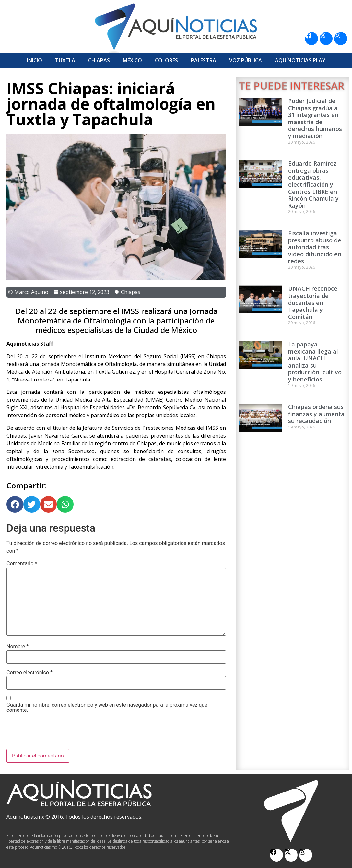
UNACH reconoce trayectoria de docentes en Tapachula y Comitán (313, 302)
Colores (166, 60)
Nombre (18, 647)
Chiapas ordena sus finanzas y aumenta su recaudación (316, 414)
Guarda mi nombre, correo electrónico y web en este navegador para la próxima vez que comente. (107, 708)
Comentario (22, 564)
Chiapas (99, 60)
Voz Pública (246, 60)
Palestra (204, 60)
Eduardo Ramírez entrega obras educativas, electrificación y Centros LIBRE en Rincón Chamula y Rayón (313, 184)
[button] (15, 504)
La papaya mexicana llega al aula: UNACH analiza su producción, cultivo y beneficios (315, 362)
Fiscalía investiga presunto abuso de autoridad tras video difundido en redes (315, 247)
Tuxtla (65, 60)
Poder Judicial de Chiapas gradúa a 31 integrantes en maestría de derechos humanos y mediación (315, 118)
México (132, 60)
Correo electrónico (29, 673)
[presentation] (56, 733)
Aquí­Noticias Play (300, 60)
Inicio (35, 60)
